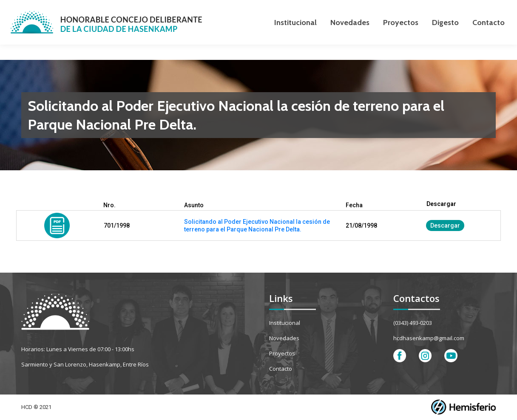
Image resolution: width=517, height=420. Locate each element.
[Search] (453, 8)
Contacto (281, 369)
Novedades (284, 338)
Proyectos (282, 353)
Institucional (285, 323)
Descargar (445, 226)
